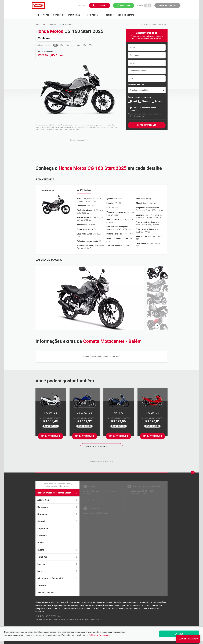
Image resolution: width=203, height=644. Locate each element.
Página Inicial (40, 24)
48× (79, 45)
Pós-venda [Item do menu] (94, 15)
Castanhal (57, 536)
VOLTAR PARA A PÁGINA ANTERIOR (155, 24)
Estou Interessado (50, 436)
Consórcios (52, 24)
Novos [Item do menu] (46, 15)
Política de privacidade (136, 116)
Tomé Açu (57, 557)
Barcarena (57, 507)
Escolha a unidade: (136, 84)
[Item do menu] (38, 15)
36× (73, 45)
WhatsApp (125, 5)
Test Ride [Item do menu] (109, 15)
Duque (57, 543)
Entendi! (179, 634)
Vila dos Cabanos (57, 593)
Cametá (57, 521)
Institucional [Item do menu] (76, 15)
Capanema (57, 528)
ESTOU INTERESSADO (147, 125)
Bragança (57, 514)
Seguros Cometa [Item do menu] (126, 15)
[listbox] (147, 90)
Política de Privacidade (99, 635)
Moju (57, 571)
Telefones (101, 5)
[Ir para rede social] (146, 5)
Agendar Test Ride (167, 5)
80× (90, 45)
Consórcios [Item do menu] (59, 15)
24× (67, 45)
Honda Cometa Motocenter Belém (57, 493)
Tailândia (57, 585)
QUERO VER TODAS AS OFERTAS (101, 447)
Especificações (84, 190)
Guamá (57, 550)
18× (61, 45)
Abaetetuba (57, 500)
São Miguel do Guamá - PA (57, 578)
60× (85, 45)
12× (55, 45)
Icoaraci (57, 564)
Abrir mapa (91, 500)
